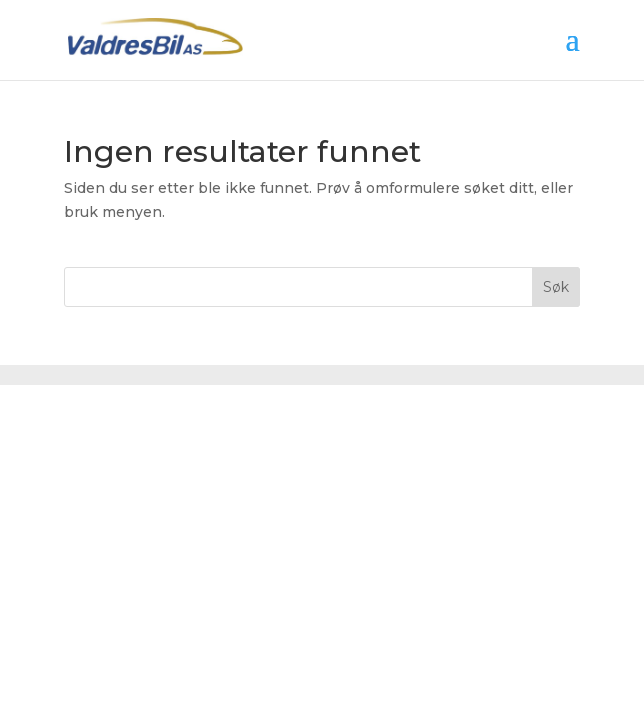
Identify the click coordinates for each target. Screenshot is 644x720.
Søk (556, 287)
